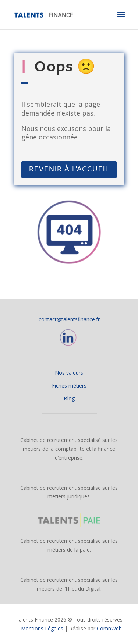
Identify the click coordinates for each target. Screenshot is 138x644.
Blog (69, 398)
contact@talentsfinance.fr (69, 319)
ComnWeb (109, 628)
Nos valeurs (69, 373)
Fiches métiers (69, 385)
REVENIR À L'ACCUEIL (69, 169)
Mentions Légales (42, 628)
